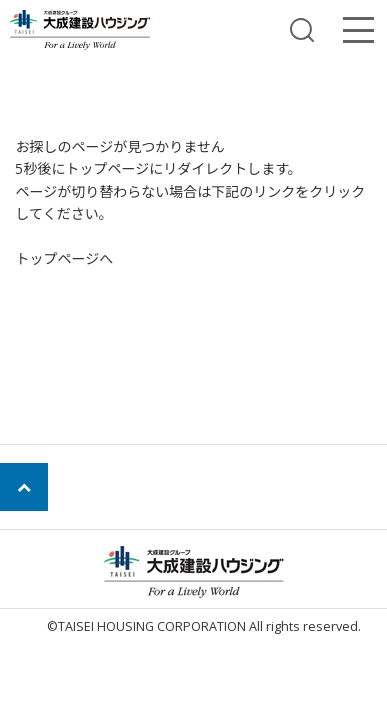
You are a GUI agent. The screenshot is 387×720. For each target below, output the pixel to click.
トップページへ (64, 258)
